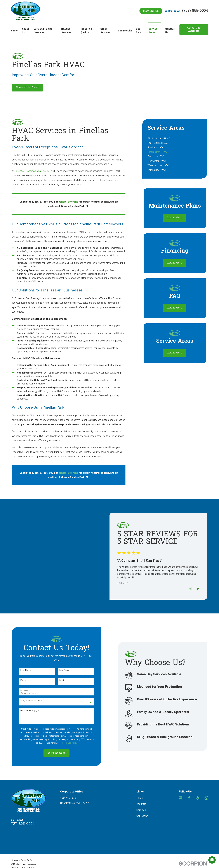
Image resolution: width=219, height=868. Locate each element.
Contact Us (142, 816)
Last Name (60, 670)
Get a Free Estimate (194, 29)
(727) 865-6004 (195, 11)
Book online (151, 11)
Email (57, 680)
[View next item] (202, 589)
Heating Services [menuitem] (66, 31)
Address (20, 690)
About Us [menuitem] (25, 31)
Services (141, 810)
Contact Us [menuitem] (170, 31)
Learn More (175, 218)
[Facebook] (189, 798)
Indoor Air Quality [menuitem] (86, 31)
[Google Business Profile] (181, 798)
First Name (21, 670)
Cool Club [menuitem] (139, 31)
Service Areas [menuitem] (153, 31)
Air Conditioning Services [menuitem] (43, 31)
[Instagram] (206, 798)
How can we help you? (26, 711)
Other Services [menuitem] (105, 31)
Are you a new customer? (27, 700)
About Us (141, 804)
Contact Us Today (27, 87)
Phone (19, 680)
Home (140, 798)
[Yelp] (198, 798)
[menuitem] (175, 138)
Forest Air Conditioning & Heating (32, 171)
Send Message (52, 753)
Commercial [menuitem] (125, 30)
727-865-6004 (23, 824)
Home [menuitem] (14, 30)
